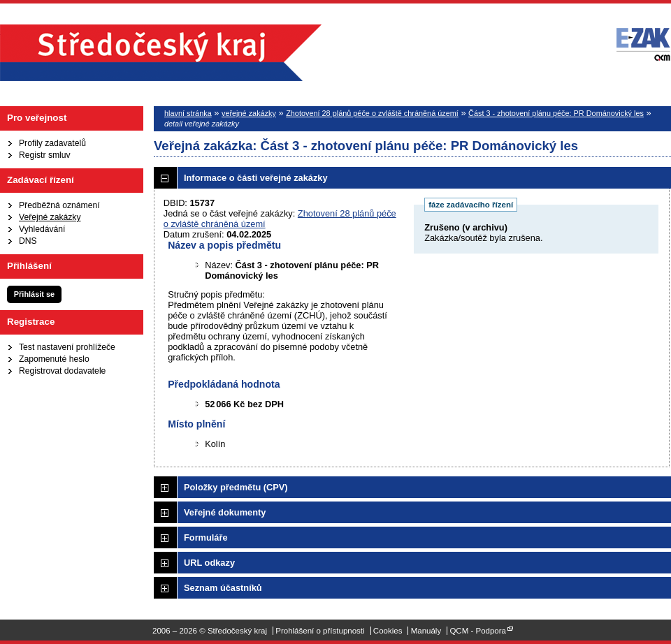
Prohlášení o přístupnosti (320, 631)
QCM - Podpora (478, 631)
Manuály (426, 631)
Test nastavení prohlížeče (67, 347)
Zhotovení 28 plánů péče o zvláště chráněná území (372, 113)
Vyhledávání (42, 229)
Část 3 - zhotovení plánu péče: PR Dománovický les (556, 113)
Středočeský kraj (161, 53)
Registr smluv (45, 155)
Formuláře (206, 537)
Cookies (388, 631)
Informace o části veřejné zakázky (256, 178)
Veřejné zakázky (50, 217)
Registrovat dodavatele (62, 371)
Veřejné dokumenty (225, 512)
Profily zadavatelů (52, 143)
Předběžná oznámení (59, 205)
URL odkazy (209, 563)
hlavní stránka (188, 113)
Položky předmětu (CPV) (236, 487)
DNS (28, 241)
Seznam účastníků (223, 588)
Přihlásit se (34, 294)
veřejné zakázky (249, 113)
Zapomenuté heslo (54, 359)
